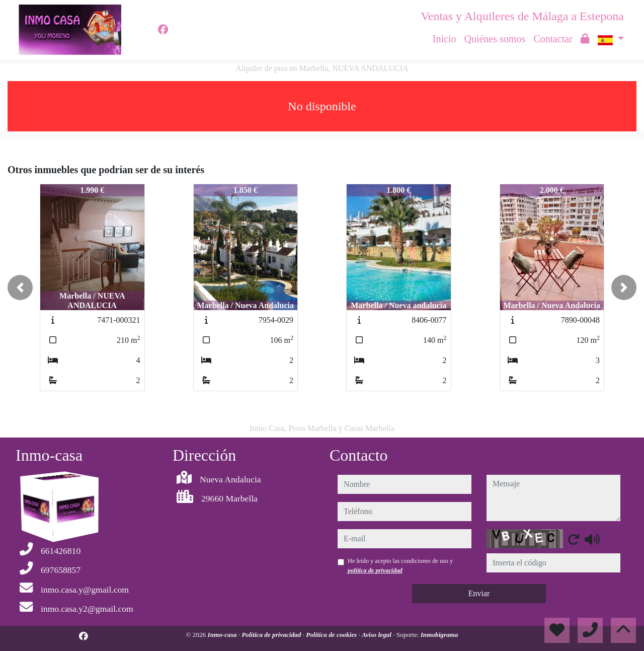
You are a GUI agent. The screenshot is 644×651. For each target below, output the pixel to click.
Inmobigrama (439, 635)
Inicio (445, 39)
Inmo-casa (223, 635)
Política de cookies (332, 635)
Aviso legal (377, 635)
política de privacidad (375, 570)
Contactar (553, 39)
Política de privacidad (272, 635)
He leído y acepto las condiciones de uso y (400, 565)
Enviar (479, 593)
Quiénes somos (495, 39)
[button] (20, 287)
